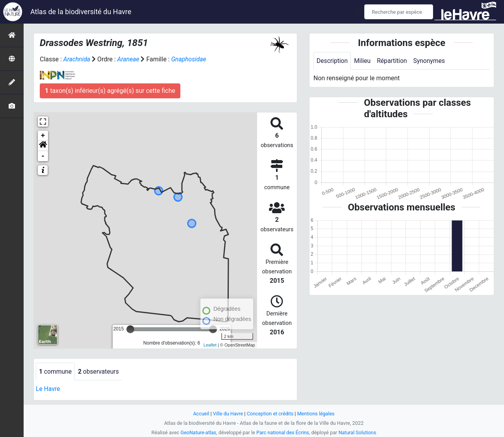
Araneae (129, 59)
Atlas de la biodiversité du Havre (81, 12)
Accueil (200, 414)
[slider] (130, 329)
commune (56, 372)
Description (333, 61)
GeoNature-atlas (197, 432)
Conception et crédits (270, 414)
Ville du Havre (227, 414)
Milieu (363, 61)
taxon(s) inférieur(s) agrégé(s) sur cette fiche (110, 91)
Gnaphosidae (190, 59)
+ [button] (43, 136)
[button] (43, 146)
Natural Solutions (358, 432)
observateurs (100, 372)
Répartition (393, 61)
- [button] (43, 156)
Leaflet (210, 345)
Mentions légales (317, 414)
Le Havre (48, 389)
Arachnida (77, 59)
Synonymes (431, 61)
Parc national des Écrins (283, 432)
